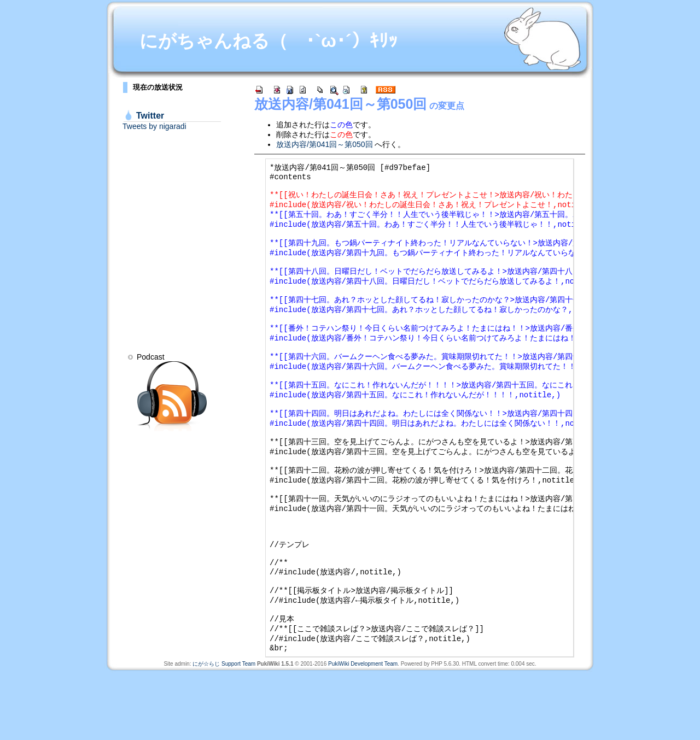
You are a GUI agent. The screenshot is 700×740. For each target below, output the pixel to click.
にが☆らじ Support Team (224, 732)
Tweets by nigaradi (154, 126)
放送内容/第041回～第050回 (340, 104)
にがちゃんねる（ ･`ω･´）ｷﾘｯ (269, 41)
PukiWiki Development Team (363, 732)
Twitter (150, 116)
